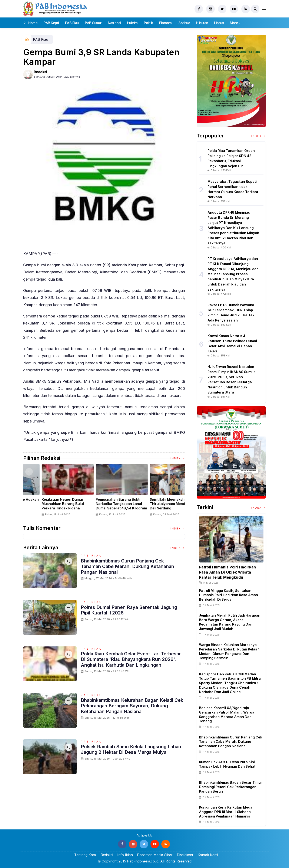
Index (178, 458)
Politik (148, 23)
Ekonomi (166, 23)
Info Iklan (125, 855)
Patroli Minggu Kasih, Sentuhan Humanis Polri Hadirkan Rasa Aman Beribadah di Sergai (228, 595)
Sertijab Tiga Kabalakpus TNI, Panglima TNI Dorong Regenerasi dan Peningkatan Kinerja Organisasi (49, 506)
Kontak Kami (208, 855)
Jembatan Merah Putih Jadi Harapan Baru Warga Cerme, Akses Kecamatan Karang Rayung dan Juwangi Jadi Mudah (230, 622)
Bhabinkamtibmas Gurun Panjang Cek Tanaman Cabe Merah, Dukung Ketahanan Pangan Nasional (127, 566)
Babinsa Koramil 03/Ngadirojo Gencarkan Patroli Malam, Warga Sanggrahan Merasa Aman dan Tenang (227, 714)
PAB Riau (72, 23)
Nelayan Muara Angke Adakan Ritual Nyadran (158, 502)
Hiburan (202, 23)
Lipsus (219, 23)
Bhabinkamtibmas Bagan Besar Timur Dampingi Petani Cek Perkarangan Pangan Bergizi (231, 787)
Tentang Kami (85, 855)
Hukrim (132, 23)
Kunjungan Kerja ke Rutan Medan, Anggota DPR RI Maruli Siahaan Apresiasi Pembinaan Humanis (227, 812)
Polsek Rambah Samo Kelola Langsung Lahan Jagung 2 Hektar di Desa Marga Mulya (131, 749)
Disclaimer (185, 855)
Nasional (114, 23)
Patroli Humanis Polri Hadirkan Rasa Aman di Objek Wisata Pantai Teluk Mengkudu (227, 572)
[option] (50, 492)
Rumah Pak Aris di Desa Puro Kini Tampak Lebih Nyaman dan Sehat (227, 764)
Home (30, 23)
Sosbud (184, 23)
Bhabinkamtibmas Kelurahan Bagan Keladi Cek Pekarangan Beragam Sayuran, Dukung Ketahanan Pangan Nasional (132, 706)
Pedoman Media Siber (155, 855)
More (234, 23)
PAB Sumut (93, 23)
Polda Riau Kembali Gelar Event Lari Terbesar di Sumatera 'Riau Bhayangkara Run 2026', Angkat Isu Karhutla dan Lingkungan (131, 659)
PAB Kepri (51, 23)
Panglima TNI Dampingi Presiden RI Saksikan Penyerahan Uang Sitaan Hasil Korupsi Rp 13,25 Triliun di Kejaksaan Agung (104, 508)
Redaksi (40, 72)
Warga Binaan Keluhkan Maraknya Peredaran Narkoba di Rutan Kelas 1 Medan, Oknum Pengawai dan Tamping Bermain (229, 651)
